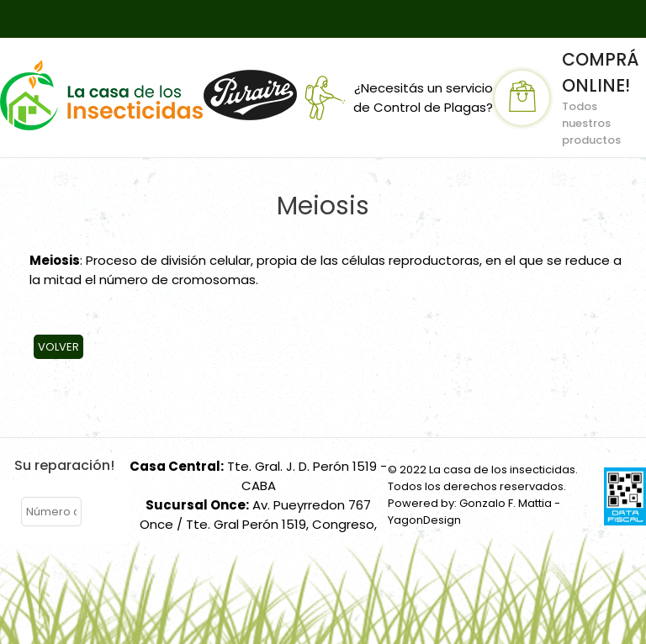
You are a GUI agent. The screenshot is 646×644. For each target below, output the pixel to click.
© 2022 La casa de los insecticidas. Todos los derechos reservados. (483, 478)
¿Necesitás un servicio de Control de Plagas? (395, 98)
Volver (58, 347)
